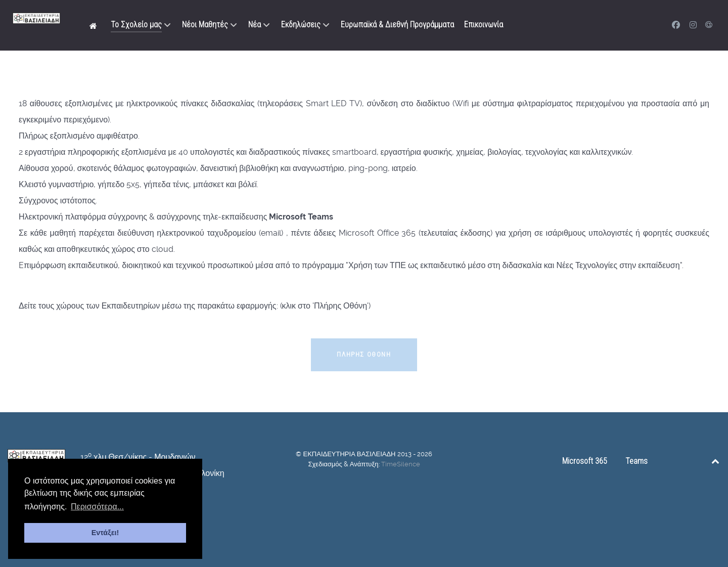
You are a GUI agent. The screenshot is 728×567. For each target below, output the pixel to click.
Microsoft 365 (585, 461)
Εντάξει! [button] (105, 533)
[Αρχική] (95, 25)
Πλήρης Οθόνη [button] (364, 354)
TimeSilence (401, 464)
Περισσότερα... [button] (97, 507)
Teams (636, 461)
